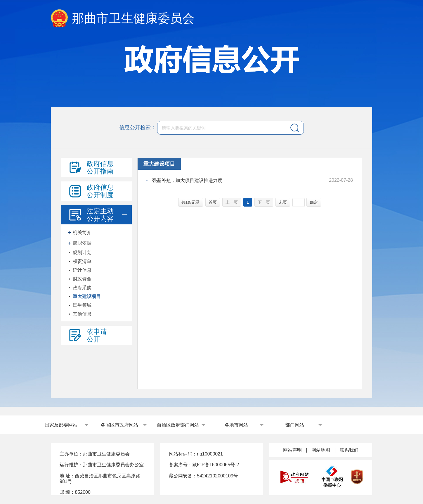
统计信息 (82, 270)
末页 (283, 202)
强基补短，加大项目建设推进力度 (187, 180)
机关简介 (82, 232)
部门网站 (295, 425)
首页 (213, 202)
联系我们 (349, 450)
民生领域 (82, 305)
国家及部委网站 (61, 425)
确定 (314, 202)
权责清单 (82, 261)
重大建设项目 (87, 296)
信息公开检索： (138, 127)
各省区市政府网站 (119, 425)
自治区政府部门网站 (178, 425)
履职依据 (82, 243)
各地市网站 (236, 425)
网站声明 (292, 450)
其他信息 (82, 314)
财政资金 (82, 279)
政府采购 (82, 288)
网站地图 (321, 450)
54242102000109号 (217, 476)
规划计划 (82, 253)
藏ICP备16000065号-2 (216, 465)
